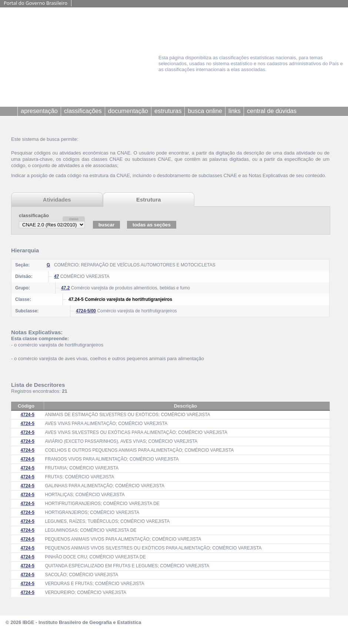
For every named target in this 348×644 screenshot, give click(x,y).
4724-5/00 (86, 311)
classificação (34, 215)
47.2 (65, 288)
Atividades (57, 200)
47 (56, 276)
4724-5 (28, 415)
